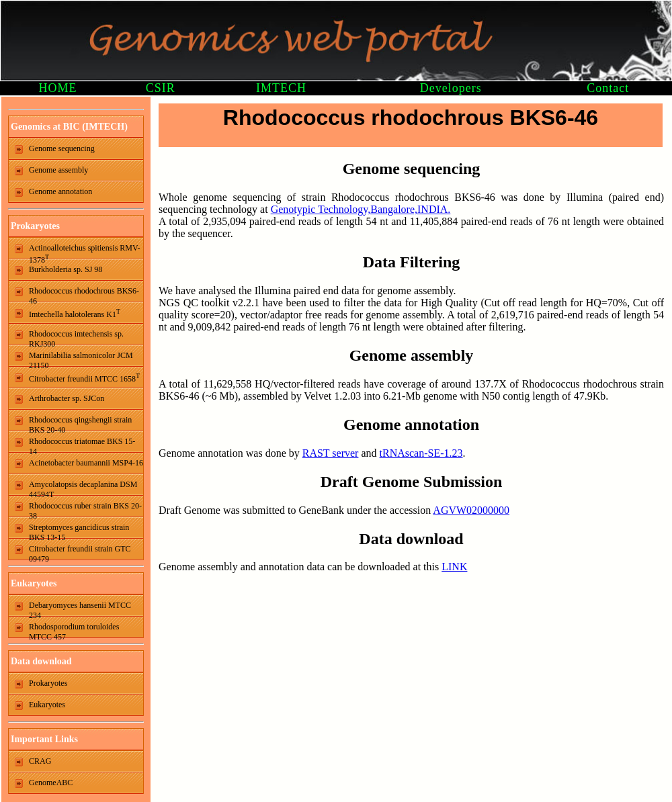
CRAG (40, 761)
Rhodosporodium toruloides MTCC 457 (74, 630)
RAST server (331, 453)
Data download (41, 661)
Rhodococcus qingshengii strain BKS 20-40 (80, 423)
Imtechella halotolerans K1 (75, 313)
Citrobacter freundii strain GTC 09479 (80, 552)
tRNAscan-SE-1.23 (421, 453)
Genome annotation (60, 191)
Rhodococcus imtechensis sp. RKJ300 (76, 337)
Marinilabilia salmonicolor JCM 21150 (81, 359)
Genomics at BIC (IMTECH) (69, 127)
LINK (454, 567)
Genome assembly (58, 170)
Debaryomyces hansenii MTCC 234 (80, 609)
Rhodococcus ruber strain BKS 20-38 (85, 509)
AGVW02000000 (471, 510)
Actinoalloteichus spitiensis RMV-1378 (85, 251)
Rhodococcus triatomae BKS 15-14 (82, 445)
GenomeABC (51, 783)
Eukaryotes (34, 583)
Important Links (44, 739)
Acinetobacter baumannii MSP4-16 (86, 463)
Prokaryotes (35, 226)
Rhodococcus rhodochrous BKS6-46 (84, 294)
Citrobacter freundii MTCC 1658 (84, 378)
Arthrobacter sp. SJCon (67, 398)
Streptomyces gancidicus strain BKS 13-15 (79, 531)
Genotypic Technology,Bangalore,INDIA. (361, 209)
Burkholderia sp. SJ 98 (66, 269)
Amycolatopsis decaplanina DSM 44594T (83, 488)
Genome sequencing (62, 148)
